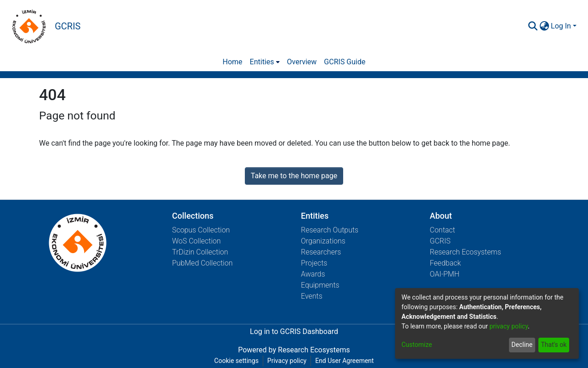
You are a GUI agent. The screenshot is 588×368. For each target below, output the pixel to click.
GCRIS (440, 241)
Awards (313, 274)
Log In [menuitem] (561, 26)
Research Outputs (330, 230)
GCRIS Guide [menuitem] (345, 62)
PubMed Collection (203, 263)
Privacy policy (287, 361)
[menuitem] (544, 26)
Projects (314, 263)
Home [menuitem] (233, 62)
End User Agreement (344, 361)
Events (312, 296)
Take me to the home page (294, 176)
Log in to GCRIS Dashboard (294, 331)
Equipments (320, 285)
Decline (522, 345)
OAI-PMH (445, 274)
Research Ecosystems (466, 252)
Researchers (321, 252)
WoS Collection (197, 241)
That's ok (554, 345)
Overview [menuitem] (302, 62)
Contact (443, 230)
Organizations (323, 241)
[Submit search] (533, 26)
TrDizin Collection (200, 252)
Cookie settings (236, 361)
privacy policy (509, 326)
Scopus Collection (201, 230)
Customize (417, 345)
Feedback (446, 263)
